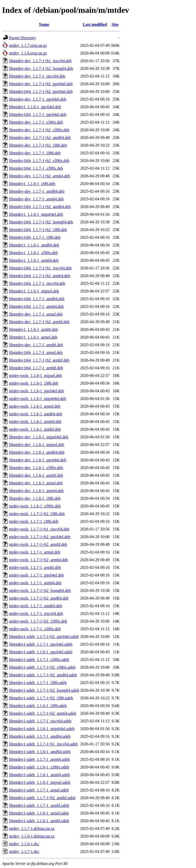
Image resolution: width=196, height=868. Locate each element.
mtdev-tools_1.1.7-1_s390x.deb (35, 629)
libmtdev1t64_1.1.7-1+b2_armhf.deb (39, 360)
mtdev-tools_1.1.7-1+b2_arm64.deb (38, 560)
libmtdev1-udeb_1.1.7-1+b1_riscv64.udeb (43, 744)
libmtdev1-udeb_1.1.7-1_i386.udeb (38, 683)
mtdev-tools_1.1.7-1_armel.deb (35, 552)
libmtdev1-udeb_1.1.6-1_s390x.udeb (39, 767)
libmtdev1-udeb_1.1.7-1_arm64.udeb (39, 759)
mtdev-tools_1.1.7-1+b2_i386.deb (37, 514)
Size (115, 24)
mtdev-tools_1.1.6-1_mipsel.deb (35, 376)
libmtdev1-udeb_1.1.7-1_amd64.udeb (40, 736)
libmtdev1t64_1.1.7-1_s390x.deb (36, 168)
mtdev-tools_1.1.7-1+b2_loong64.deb (40, 590)
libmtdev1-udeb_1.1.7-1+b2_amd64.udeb (43, 675)
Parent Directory (22, 38)
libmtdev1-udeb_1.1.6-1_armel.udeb (39, 813)
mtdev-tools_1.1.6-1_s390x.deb (35, 506)
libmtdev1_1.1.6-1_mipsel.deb (34, 291)
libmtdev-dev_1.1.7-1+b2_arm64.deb (40, 176)
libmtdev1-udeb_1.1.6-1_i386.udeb (38, 706)
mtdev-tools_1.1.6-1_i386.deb (34, 383)
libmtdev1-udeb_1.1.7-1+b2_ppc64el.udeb (44, 637)
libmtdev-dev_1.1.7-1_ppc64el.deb (38, 99)
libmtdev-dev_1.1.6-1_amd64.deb (37, 452)
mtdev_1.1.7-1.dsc (24, 851)
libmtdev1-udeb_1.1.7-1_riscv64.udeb (40, 721)
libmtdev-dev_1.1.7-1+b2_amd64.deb (40, 138)
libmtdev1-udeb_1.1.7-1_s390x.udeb (39, 660)
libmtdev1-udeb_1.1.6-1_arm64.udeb (39, 775)
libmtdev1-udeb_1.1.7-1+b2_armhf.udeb (42, 798)
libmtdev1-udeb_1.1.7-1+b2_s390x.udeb (42, 667)
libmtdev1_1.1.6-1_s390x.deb (33, 253)
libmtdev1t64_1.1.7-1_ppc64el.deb (38, 115)
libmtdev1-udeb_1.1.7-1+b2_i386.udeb (41, 698)
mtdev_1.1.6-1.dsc (24, 844)
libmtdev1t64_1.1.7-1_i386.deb (35, 237)
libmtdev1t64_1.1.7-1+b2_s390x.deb (39, 161)
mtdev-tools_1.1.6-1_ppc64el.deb (36, 391)
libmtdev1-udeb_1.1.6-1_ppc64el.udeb (41, 652)
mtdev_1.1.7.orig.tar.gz (28, 45)
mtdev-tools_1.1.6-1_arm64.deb (35, 422)
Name (44, 24)
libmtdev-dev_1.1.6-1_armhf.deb (36, 475)
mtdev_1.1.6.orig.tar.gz (28, 53)
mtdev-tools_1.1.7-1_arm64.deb (35, 583)
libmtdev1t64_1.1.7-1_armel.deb (36, 352)
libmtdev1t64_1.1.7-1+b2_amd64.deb (40, 207)
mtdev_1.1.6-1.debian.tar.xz (32, 836)
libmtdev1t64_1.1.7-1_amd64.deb (37, 299)
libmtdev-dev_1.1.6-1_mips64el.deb (39, 437)
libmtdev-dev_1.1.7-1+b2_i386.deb (38, 145)
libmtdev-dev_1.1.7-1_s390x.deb (36, 122)
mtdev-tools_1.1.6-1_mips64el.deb (38, 399)
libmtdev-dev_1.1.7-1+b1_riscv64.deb (40, 61)
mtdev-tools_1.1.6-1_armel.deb (35, 406)
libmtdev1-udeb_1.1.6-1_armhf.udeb (39, 821)
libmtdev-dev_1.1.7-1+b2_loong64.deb (41, 68)
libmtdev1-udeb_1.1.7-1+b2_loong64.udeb (44, 690)
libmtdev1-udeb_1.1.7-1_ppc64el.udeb (41, 644)
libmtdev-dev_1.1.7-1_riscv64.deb (37, 76)
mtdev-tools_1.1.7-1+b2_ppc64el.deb (40, 537)
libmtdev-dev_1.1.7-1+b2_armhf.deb (39, 322)
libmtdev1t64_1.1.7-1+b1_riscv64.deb (40, 268)
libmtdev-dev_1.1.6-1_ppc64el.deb (38, 460)
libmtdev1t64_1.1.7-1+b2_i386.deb (38, 230)
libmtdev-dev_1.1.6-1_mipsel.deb (36, 445)
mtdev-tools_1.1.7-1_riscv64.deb (36, 614)
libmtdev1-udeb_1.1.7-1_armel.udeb (39, 790)
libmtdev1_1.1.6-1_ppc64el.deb (35, 107)
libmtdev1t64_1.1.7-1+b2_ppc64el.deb (41, 91)
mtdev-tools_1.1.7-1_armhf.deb (35, 567)
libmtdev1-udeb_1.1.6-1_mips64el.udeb (42, 729)
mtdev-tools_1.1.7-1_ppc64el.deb (36, 575)
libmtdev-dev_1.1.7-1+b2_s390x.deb (39, 130)
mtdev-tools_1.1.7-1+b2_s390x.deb (38, 621)
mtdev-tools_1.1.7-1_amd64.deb (35, 606)
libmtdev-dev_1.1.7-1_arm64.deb (36, 199)
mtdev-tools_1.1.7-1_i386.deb (34, 521)
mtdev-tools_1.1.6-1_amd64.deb (35, 414)
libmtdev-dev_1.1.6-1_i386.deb (35, 498)
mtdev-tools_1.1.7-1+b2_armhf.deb (38, 544)
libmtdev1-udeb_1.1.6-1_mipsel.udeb (40, 782)
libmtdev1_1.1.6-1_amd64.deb (34, 245)
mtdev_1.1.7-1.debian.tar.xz (32, 828)
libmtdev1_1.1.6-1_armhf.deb (33, 329)
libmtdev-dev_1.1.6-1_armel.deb (36, 483)
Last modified (95, 24)
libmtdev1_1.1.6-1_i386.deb (32, 184)
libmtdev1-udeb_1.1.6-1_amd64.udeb (40, 752)
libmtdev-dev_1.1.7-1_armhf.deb (36, 345)
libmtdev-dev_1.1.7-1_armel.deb (36, 314)
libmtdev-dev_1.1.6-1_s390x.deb (36, 468)
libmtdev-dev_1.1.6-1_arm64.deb (36, 491)
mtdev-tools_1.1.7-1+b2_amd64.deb (39, 598)
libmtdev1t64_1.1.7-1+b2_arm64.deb (40, 276)
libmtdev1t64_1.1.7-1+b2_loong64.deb (41, 222)
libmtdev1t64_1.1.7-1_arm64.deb (36, 306)
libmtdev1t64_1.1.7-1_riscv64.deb (37, 283)
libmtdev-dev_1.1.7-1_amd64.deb (37, 191)
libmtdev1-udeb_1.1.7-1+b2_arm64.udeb (43, 713)
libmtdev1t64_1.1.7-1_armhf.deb (36, 368)
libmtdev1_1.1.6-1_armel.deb (33, 337)
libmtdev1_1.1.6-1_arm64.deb (34, 260)
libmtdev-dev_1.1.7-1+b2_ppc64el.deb (41, 84)
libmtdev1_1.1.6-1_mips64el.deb (36, 214)
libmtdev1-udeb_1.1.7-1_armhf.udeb (39, 805)
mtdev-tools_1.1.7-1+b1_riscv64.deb (39, 529)
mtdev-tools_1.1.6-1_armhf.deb (35, 429)
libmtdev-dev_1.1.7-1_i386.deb (35, 153)
